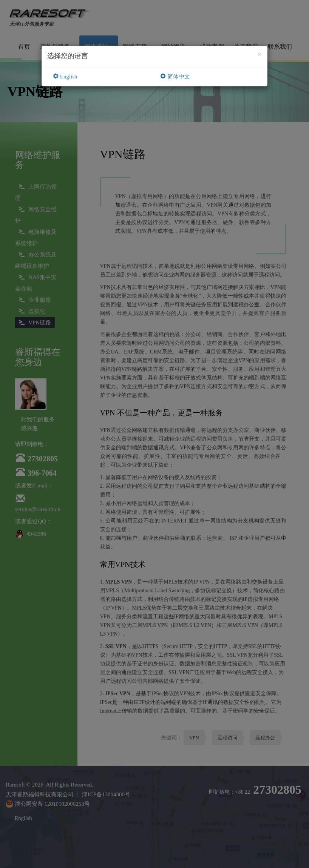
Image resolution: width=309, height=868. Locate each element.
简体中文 (175, 77)
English (65, 77)
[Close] (260, 55)
